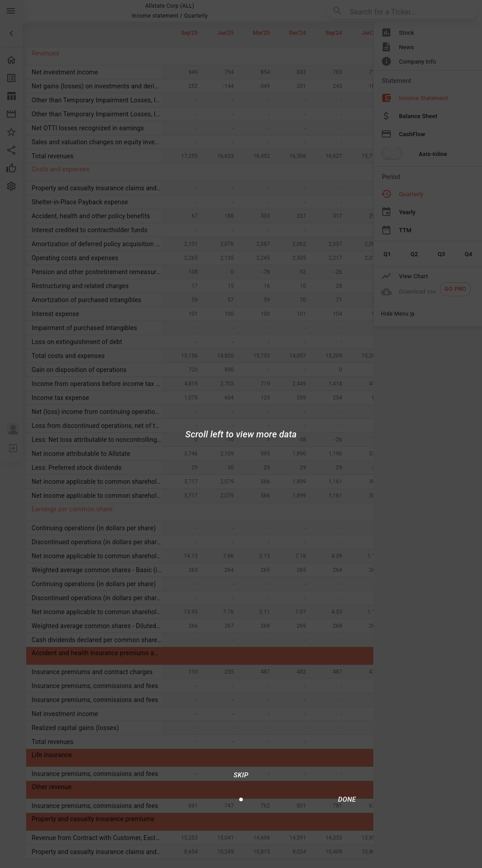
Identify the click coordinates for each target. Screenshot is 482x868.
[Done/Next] (347, 799)
